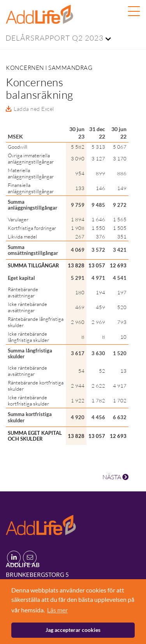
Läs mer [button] (57, 610)
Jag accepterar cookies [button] (73, 630)
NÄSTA (115, 477)
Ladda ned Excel (34, 109)
